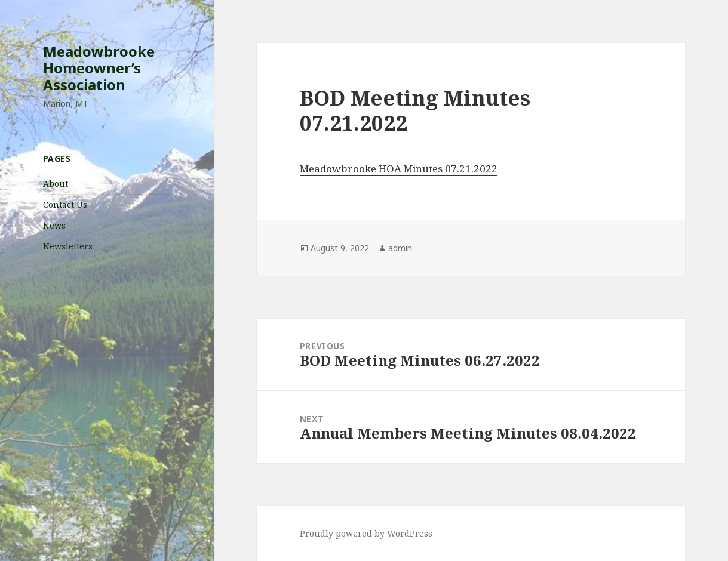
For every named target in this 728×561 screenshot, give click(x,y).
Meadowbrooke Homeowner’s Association (99, 68)
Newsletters (68, 246)
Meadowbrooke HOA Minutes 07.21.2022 (399, 169)
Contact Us (65, 204)
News (54, 225)
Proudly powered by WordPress (366, 533)
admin (400, 248)
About (56, 184)
